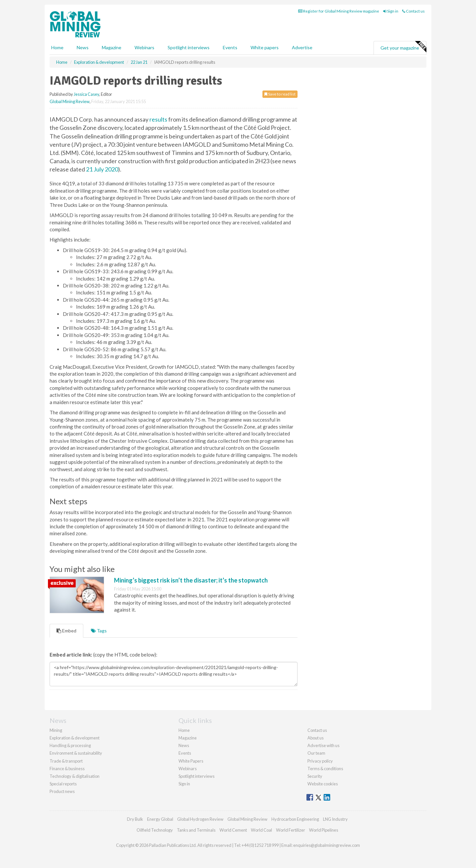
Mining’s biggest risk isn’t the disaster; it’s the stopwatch (191, 580)
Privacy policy (320, 761)
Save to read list (280, 94)
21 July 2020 (102, 169)
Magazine (112, 47)
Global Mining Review (70, 101)
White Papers (191, 761)
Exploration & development (75, 738)
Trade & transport (66, 761)
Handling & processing (70, 745)
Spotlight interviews (189, 47)
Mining (56, 730)
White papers (265, 47)
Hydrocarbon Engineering (295, 819)
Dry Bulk (135, 819)
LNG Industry (335, 819)
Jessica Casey (86, 94)
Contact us (414, 11)
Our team (316, 753)
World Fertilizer (291, 830)
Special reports (63, 784)
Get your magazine (403, 47)
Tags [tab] (99, 631)
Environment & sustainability (76, 753)
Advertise (302, 47)
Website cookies (323, 784)
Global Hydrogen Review (200, 819)
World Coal (261, 830)
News (184, 745)
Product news (62, 791)
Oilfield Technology (155, 830)
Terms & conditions (325, 769)
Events (230, 47)
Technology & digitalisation (75, 776)
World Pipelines (324, 830)
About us (316, 738)
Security (315, 776)
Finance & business (67, 769)
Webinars (144, 47)
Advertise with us (323, 745)
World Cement (233, 830)
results (158, 119)
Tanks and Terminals (196, 830)
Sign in (391, 11)
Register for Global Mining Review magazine (339, 11)
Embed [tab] (66, 631)
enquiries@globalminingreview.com (327, 845)
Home (57, 47)
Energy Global (160, 819)
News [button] (83, 47)
